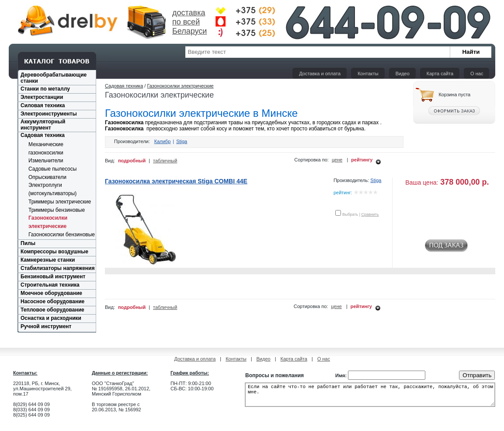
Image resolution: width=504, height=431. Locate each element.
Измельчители (46, 161)
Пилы (28, 243)
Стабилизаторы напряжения (57, 268)
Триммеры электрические (60, 202)
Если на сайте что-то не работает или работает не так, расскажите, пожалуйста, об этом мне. (370, 397)
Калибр (163, 141)
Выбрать (350, 214)
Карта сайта (440, 74)
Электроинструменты (49, 114)
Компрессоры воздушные (54, 252)
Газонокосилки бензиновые (62, 235)
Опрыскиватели (47, 177)
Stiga (182, 141)
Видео (403, 74)
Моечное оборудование (51, 293)
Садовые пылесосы (52, 169)
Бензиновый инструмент (53, 277)
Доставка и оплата (320, 74)
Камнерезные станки (48, 260)
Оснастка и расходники (51, 318)
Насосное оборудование (52, 301)
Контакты (368, 74)
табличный (165, 161)
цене (337, 160)
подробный (132, 161)
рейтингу (362, 160)
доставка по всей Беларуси (189, 22)
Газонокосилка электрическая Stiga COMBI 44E (176, 181)
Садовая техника (43, 135)
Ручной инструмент (46, 326)
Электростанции (42, 97)
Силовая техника (43, 105)
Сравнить (370, 214)
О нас (477, 74)
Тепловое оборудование (52, 310)
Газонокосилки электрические (180, 86)
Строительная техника (50, 285)
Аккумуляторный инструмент (43, 125)
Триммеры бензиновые (57, 210)
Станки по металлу (45, 89)
